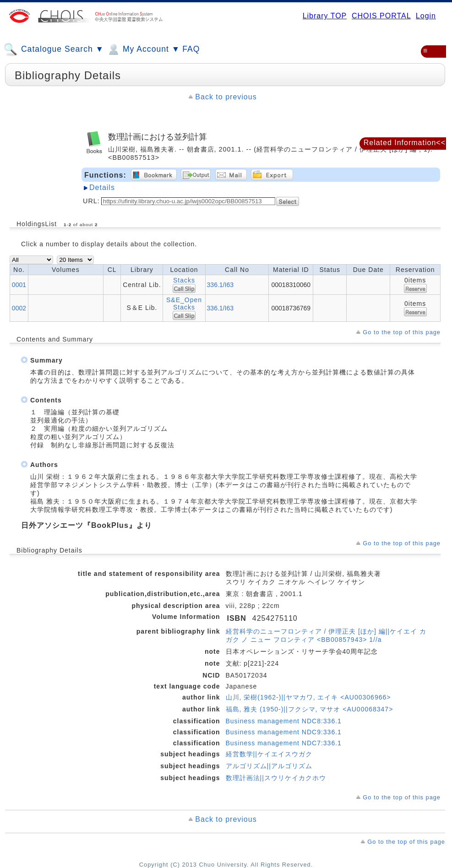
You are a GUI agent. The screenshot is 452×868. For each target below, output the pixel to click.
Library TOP (325, 16)
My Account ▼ (143, 49)
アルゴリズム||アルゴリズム (269, 766)
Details (102, 187)
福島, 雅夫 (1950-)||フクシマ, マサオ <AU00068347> (310, 709)
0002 (19, 308)
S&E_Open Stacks (184, 304)
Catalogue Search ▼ (54, 49)
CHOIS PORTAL (381, 16)
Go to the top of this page (402, 332)
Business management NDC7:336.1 (284, 743)
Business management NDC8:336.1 (284, 721)
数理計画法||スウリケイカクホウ (276, 778)
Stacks (184, 280)
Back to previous (226, 97)
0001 (19, 285)
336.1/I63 (220, 285)
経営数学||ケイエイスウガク (269, 754)
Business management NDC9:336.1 (284, 732)
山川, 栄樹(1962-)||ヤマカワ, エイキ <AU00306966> (308, 697)
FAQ (191, 49)
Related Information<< (405, 143)
